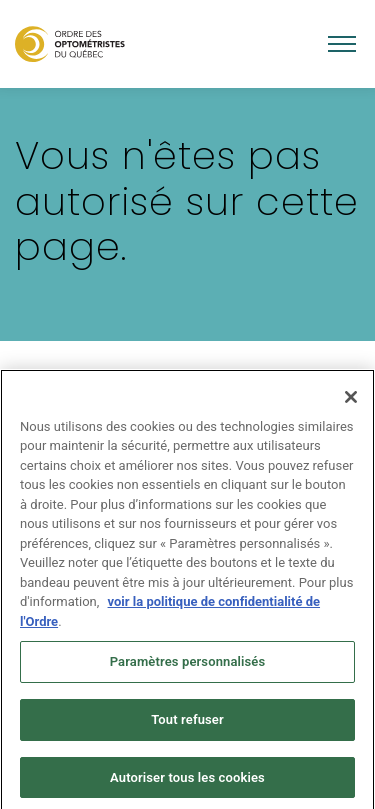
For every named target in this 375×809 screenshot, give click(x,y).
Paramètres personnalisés (188, 667)
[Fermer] (351, 402)
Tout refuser (187, 724)
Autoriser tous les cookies (187, 782)
